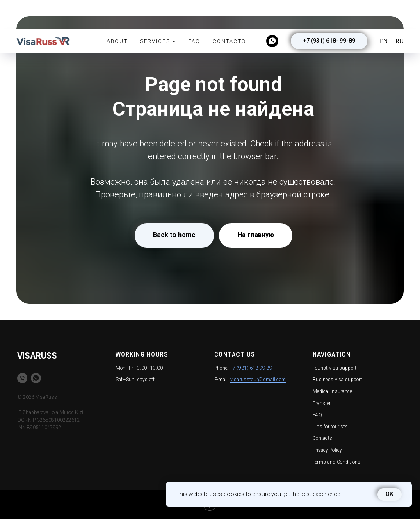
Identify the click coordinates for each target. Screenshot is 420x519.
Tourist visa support (334, 368)
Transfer (322, 403)
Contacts (229, 13)
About (117, 13)
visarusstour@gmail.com (258, 380)
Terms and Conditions (337, 462)
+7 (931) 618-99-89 (251, 368)
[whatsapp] (272, 12)
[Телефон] (22, 378)
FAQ (194, 13)
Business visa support (337, 380)
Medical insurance (332, 391)
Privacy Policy (327, 450)
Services (155, 13)
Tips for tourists (330, 427)
